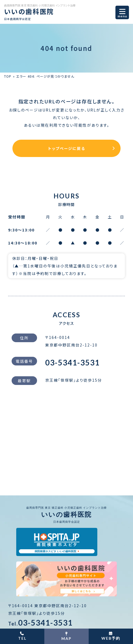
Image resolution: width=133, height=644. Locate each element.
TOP (8, 76)
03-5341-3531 (72, 362)
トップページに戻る (67, 148)
